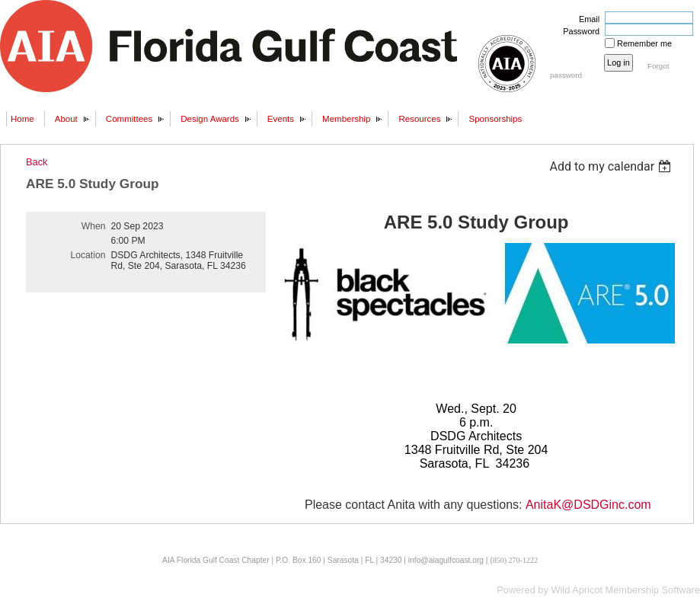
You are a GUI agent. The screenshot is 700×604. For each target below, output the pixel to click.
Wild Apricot (577, 590)
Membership (346, 119)
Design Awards (210, 119)
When (94, 226)
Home (22, 119)
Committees (129, 119)
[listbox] (612, 166)
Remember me (644, 43)
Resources (419, 119)
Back (37, 162)
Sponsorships (495, 119)
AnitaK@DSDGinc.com (588, 505)
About (66, 119)
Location (88, 255)
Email (587, 19)
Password (579, 31)
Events (281, 119)
